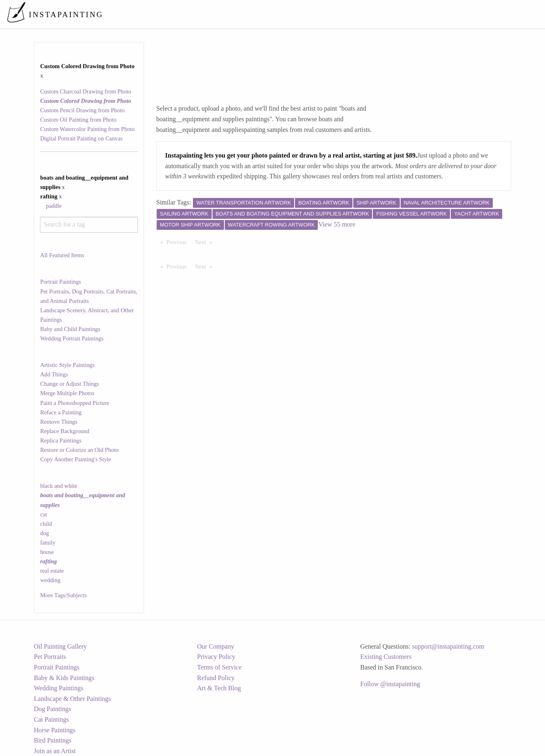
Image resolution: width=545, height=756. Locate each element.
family (48, 543)
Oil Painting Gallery (60, 646)
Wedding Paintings (59, 688)
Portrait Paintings (60, 282)
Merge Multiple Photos (67, 393)
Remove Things (59, 422)
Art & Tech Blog (219, 688)
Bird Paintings (53, 740)
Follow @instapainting (390, 684)
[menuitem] (367, 14)
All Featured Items (62, 255)
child (46, 524)
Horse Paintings (55, 730)
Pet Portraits (50, 657)
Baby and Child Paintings (70, 329)
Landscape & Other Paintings (72, 699)
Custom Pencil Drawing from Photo (82, 110)
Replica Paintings (61, 440)
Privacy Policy (216, 657)
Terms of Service (219, 667)
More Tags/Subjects (63, 595)
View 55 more (337, 224)
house (47, 552)
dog (44, 533)
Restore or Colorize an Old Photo (79, 450)
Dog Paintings (52, 709)
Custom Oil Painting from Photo (78, 120)
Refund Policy (216, 678)
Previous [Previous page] (178, 242)
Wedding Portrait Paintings (72, 338)
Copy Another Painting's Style (75, 459)
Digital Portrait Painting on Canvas (81, 138)
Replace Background (64, 431)
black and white (59, 486)
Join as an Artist (55, 751)
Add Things (54, 374)
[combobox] (89, 225)
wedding (50, 580)
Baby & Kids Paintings (64, 678)
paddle (54, 206)
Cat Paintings (51, 719)
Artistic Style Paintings (67, 365)
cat (43, 514)
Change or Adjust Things (69, 384)
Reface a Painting (61, 412)
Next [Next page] (206, 242)
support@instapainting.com (448, 646)
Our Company (216, 646)
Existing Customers (386, 657)
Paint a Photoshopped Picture (74, 403)
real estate (52, 571)
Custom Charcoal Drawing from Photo (85, 91)
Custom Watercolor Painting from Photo (87, 129)
